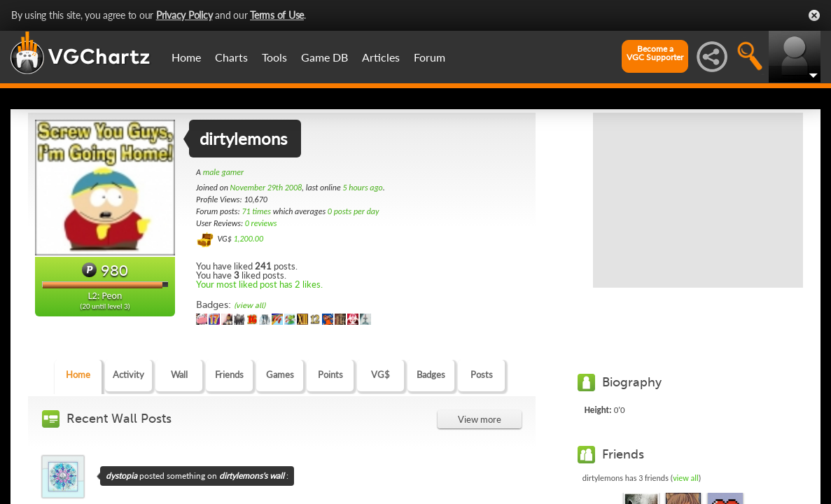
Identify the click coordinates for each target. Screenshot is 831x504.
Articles (381, 57)
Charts (231, 57)
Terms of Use (277, 15)
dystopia (121, 476)
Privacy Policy (184, 15)
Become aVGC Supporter (655, 53)
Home (186, 57)
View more (480, 419)
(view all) (250, 306)
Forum (430, 57)
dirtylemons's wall (252, 476)
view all (686, 478)
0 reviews (261, 223)
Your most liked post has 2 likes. (259, 284)
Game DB (324, 57)
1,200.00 (248, 239)
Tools (274, 57)
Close (814, 15)
